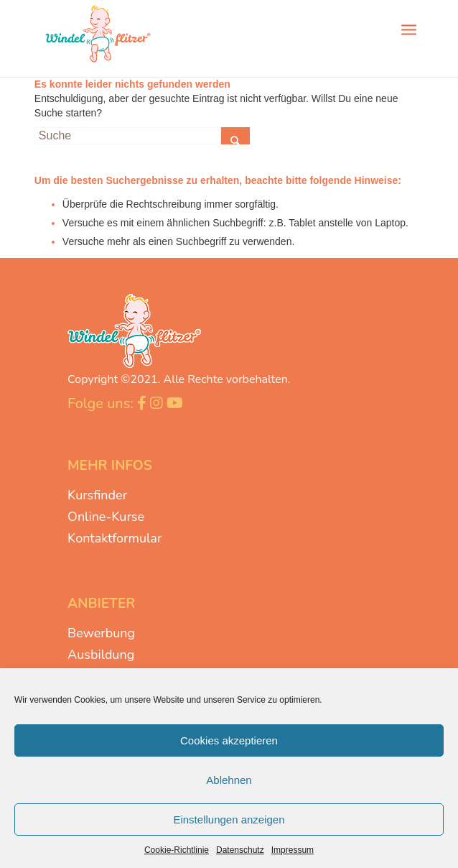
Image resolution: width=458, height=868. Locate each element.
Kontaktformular (114, 538)
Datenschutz (240, 850)
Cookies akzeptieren (229, 740)
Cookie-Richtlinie (177, 850)
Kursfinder (97, 495)
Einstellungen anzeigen (229, 819)
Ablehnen (229, 780)
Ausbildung (101, 655)
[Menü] (409, 29)
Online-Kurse (106, 517)
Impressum (293, 850)
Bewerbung (101, 633)
